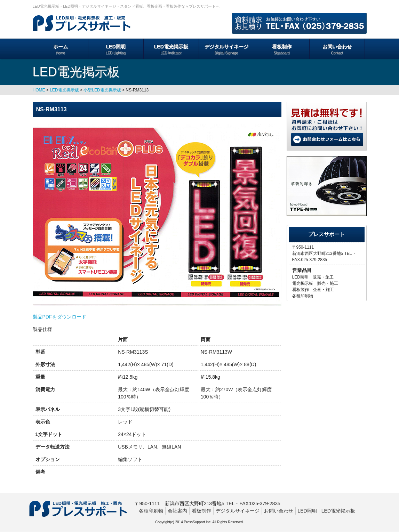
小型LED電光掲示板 (102, 90)
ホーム (61, 50)
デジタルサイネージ (226, 50)
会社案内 (177, 511)
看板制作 (282, 50)
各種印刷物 (151, 511)
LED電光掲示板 (171, 50)
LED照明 (116, 50)
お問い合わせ (337, 50)
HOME (39, 90)
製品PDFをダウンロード (59, 317)
